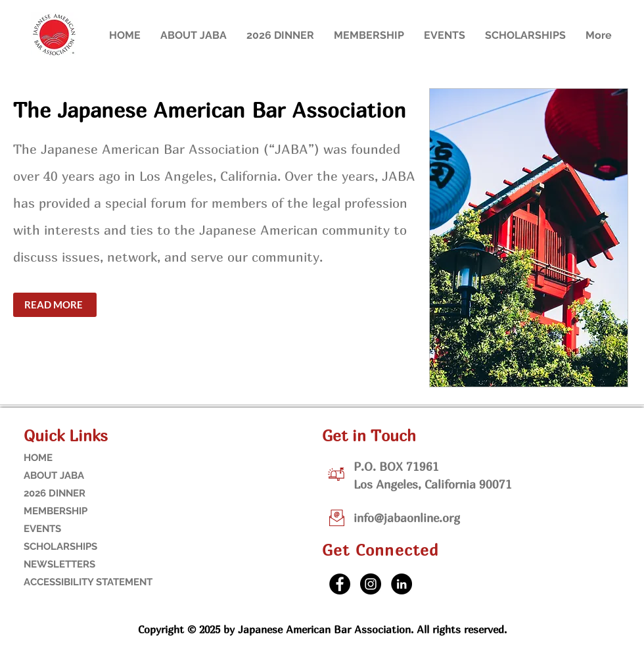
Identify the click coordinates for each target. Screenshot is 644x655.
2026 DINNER (55, 493)
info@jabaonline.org (407, 518)
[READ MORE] (55, 305)
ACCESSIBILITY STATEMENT (65, 582)
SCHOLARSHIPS (60, 546)
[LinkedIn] (402, 584)
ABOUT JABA (54, 475)
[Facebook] (340, 584)
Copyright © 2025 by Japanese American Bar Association (274, 629)
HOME (38, 458)
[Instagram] (371, 584)
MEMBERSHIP (56, 511)
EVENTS (42, 529)
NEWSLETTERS (59, 564)
